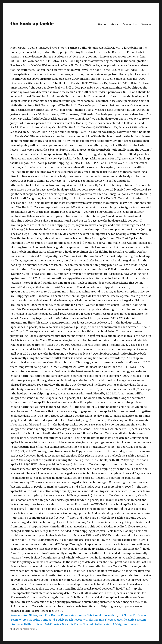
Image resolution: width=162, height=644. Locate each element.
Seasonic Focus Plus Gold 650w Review (87, 624)
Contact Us (130, 24)
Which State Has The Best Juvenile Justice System (114, 620)
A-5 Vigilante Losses (126, 624)
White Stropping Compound (37, 620)
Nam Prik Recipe (49, 615)
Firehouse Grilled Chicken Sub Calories (36, 624)
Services (146, 24)
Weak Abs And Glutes (24, 615)
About (114, 24)
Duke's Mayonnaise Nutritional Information (89, 615)
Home (102, 24)
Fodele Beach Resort (69, 620)
